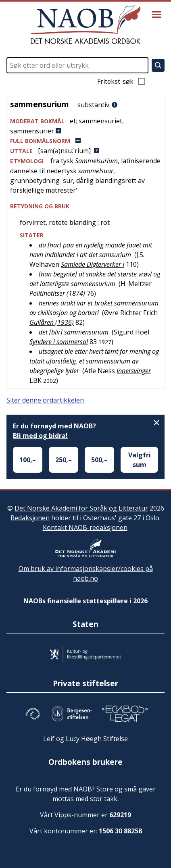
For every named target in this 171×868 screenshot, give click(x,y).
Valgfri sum (140, 460)
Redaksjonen (30, 518)
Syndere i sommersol (59, 342)
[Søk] (158, 65)
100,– (28, 460)
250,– (64, 460)
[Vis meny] (156, 15)
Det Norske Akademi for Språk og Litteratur (81, 508)
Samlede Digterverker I (93, 264)
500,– (99, 460)
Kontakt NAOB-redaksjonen (85, 527)
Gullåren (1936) (52, 322)
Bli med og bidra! (40, 436)
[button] (85, 126)
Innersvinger (134, 371)
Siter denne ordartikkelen (45, 400)
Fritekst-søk (122, 81)
